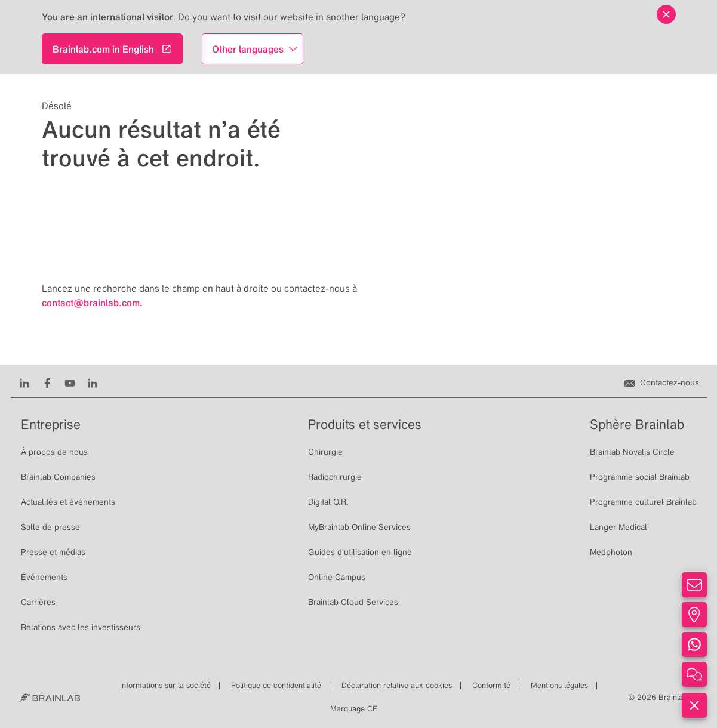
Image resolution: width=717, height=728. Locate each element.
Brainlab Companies (58, 477)
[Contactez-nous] (661, 382)
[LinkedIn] (24, 382)
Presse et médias (53, 552)
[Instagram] (93, 382)
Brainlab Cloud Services (353, 602)
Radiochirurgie (335, 477)
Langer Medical (618, 527)
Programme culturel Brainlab (643, 502)
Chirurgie (325, 452)
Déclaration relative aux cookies (397, 685)
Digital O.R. (328, 502)
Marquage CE (354, 709)
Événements (44, 577)
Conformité (491, 685)
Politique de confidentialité (276, 685)
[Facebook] (47, 382)
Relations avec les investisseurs (81, 627)
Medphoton (611, 552)
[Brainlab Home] (49, 698)
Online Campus (337, 577)
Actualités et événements (68, 502)
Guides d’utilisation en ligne (360, 552)
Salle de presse (50, 527)
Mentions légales (559, 685)
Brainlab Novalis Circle (632, 452)
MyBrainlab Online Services (359, 527)
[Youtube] (70, 382)
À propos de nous (54, 452)
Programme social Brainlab (640, 477)
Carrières (38, 602)
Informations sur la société (165, 685)
